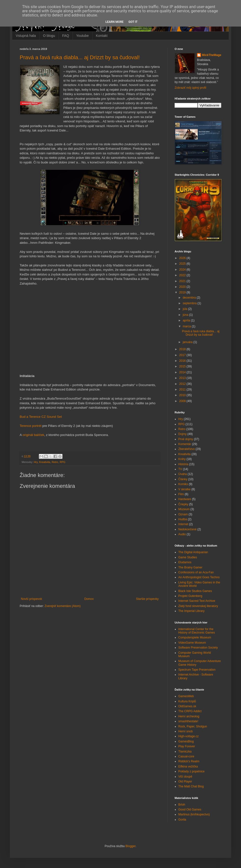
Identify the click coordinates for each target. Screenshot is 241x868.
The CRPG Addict (190, 711)
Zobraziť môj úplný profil (190, 88)
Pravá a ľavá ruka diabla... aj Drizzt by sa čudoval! (80, 57)
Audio (182, 534)
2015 (183, 366)
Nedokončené (187, 529)
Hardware (185, 499)
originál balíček (33, 435)
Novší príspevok (31, 599)
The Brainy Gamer (190, 567)
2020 (183, 287)
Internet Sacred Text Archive (197, 601)
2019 (183, 292)
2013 (183, 378)
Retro (55, 462)
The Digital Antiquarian (193, 552)
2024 (183, 270)
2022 (183, 275)
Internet (183, 524)
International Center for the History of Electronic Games (197, 631)
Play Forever (187, 746)
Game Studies (188, 557)
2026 (183, 258)
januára (188, 342)
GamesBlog (186, 741)
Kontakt (102, 36)
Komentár (185, 444)
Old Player (185, 781)
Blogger (130, 846)
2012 (183, 384)
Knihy (182, 459)
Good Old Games (190, 810)
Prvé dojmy (186, 439)
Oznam (183, 514)
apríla (187, 320)
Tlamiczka (185, 752)
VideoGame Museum (192, 643)
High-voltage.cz (188, 736)
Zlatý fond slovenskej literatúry (198, 606)
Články (183, 479)
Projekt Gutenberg (190, 596)
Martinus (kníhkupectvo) (194, 814)
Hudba (183, 519)
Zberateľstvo (187, 449)
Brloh (182, 805)
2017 (183, 355)
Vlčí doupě (185, 777)
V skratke (184, 489)
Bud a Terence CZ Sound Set (41, 417)
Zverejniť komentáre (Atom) (63, 606)
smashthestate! (188, 721)
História (183, 464)
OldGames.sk (187, 706)
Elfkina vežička (188, 767)
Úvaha (183, 474)
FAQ (66, 36)
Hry (36, 462)
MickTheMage (212, 55)
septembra (190, 303)
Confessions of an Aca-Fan (196, 572)
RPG (63, 462)
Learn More (115, 22)
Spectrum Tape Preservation (197, 670)
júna (186, 315)
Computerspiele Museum (195, 637)
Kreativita (45, 462)
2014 (183, 372)
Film (181, 494)
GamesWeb (186, 696)
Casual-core (186, 756)
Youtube (83, 36)
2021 (183, 281)
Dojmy (182, 434)
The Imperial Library (191, 611)
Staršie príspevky (147, 599)
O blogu (49, 36)
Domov (89, 599)
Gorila (182, 820)
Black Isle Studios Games (195, 591)
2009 (183, 401)
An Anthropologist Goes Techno (199, 577)
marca (187, 326)
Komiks (183, 484)
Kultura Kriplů (187, 701)
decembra (190, 298)
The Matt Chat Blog (191, 786)
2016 (183, 361)
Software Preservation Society (198, 648)
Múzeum (184, 509)
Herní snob (186, 731)
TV (180, 469)
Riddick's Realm (189, 761)
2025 (183, 264)
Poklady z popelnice (191, 771)
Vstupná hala (26, 36)
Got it (133, 22)
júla (185, 309)
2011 (183, 390)
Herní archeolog (189, 716)
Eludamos (185, 562)
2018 (183, 349)
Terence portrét (31, 426)
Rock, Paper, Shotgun (193, 726)
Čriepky (183, 504)
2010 (183, 395)
